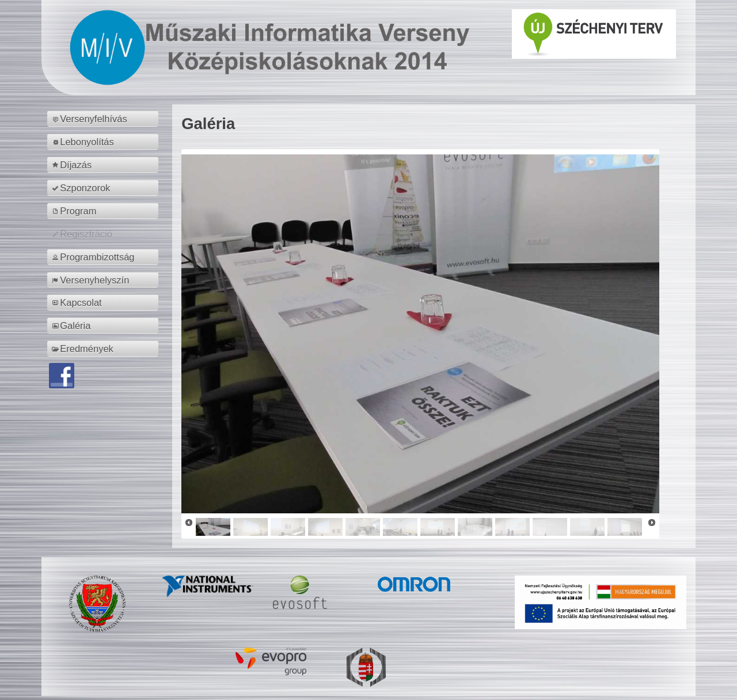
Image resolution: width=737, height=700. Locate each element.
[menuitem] (105, 119)
